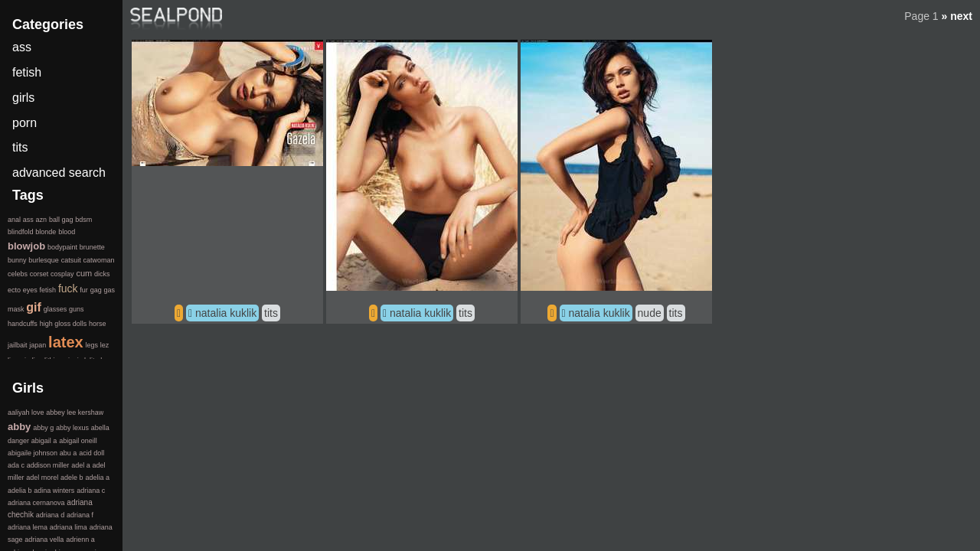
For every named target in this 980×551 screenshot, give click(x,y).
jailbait (18, 345)
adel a (81, 465)
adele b (72, 478)
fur (84, 290)
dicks (102, 274)
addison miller (48, 465)
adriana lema (28, 527)
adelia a (97, 478)
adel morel (42, 478)
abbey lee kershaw (75, 412)
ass (22, 47)
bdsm (83, 220)
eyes (30, 290)
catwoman (98, 260)
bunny (17, 260)
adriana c (91, 491)
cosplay (62, 274)
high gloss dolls (64, 324)
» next (957, 16)
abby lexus (72, 428)
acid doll (91, 453)
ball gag (61, 220)
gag (96, 290)
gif (34, 307)
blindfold (21, 232)
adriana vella (44, 540)
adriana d (51, 515)
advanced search (59, 173)
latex (66, 342)
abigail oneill (78, 441)
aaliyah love (26, 412)
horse (98, 324)
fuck (68, 289)
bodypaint (62, 247)
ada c (16, 465)
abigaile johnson (33, 453)
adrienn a (80, 540)
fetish (27, 72)
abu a (69, 453)
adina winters (54, 491)
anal (14, 220)
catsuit (71, 260)
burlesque (44, 260)
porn (24, 123)
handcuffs (23, 324)
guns (77, 309)
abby (19, 427)
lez (105, 345)
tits (271, 313)
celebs (18, 274)
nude (650, 313)
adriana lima (69, 527)
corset (39, 274)
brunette (92, 247)
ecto (14, 290)
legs (91, 345)
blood (67, 232)
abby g (43, 428)
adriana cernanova (36, 503)
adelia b (20, 491)
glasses (56, 309)
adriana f (80, 515)
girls (23, 98)
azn (42, 220)
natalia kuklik (226, 313)
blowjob (26, 246)
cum (84, 273)
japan (38, 345)
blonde (46, 232)
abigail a (44, 441)
